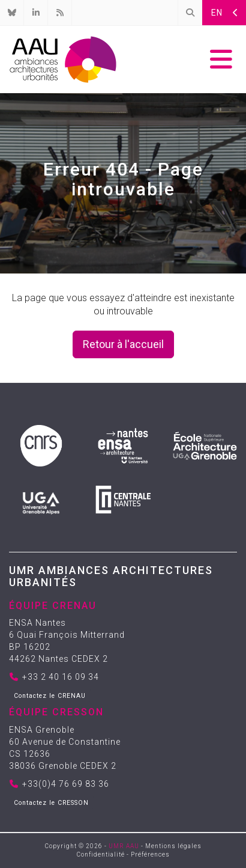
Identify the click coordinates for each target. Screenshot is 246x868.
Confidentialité (101, 854)
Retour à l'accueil (123, 344)
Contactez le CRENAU (50, 696)
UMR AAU (124, 846)
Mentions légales (173, 846)
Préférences (150, 854)
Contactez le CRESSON (51, 803)
